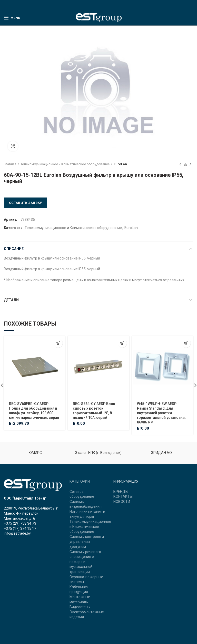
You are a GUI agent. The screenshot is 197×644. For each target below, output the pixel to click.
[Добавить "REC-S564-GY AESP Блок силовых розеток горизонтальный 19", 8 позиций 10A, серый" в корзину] (122, 343)
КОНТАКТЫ (123, 496)
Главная (10, 164)
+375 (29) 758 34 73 (20, 523)
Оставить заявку (26, 203)
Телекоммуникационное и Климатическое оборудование (65, 164)
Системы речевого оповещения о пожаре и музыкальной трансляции (85, 562)
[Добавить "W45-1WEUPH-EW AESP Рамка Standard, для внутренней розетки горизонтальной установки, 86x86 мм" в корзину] (186, 343)
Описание (14, 249)
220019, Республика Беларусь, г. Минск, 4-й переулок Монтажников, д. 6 (31, 513)
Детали (11, 300)
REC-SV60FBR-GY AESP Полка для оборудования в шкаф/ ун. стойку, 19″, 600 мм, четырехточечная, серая (34, 411)
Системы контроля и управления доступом (87, 542)
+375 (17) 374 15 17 (20, 528)
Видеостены (80, 607)
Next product (191, 164)
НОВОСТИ (122, 502)
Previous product (180, 164)
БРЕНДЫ (121, 492)
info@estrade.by (17, 533)
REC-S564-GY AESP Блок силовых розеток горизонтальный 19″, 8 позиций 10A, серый (94, 411)
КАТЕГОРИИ (80, 481)
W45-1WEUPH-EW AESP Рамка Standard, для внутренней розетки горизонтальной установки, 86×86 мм (161, 413)
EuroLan (120, 164)
